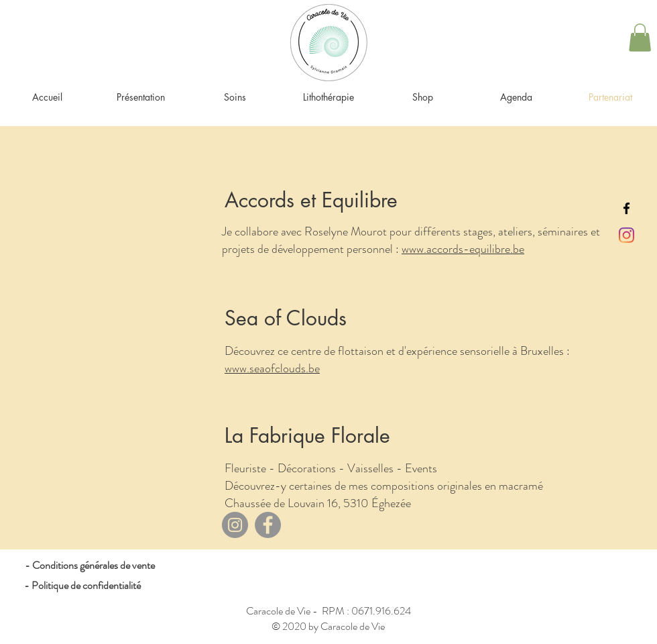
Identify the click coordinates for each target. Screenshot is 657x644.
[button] (640, 38)
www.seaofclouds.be (272, 368)
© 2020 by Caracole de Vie (328, 626)
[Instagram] (626, 235)
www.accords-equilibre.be (463, 249)
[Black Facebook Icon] (626, 208)
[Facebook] (268, 525)
